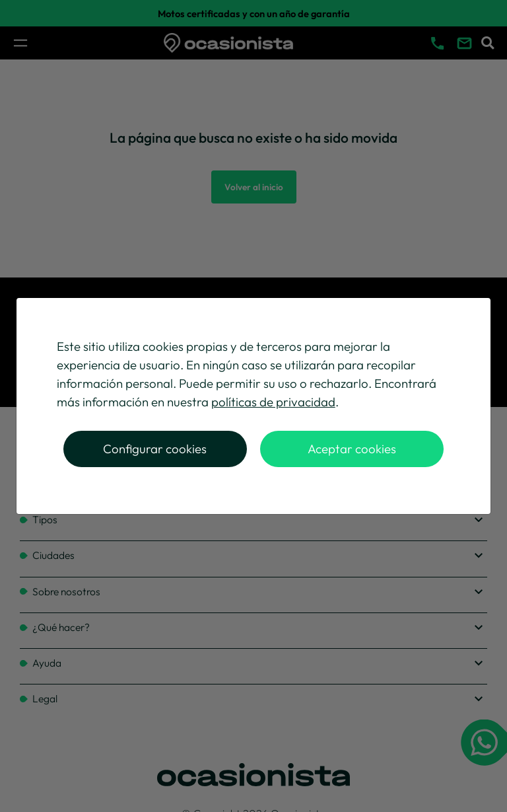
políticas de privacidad (273, 402)
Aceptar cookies (352, 449)
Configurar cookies (155, 449)
